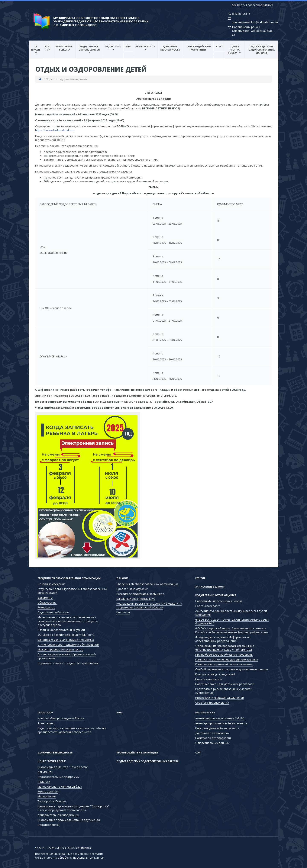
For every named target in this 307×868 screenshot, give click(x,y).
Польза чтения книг (209, 679)
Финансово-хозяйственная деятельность (66, 635)
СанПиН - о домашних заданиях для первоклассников (232, 669)
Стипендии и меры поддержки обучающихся (68, 644)
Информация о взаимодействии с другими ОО (69, 820)
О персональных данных (212, 743)
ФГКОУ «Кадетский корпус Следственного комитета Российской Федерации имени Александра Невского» (232, 630)
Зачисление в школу (64, 48)
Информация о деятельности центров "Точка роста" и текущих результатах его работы (73, 808)
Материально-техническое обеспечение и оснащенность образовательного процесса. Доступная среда (68, 621)
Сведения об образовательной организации (69, 578)
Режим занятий (48, 791)
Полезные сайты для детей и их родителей (225, 684)
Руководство (46, 607)
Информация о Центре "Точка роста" (63, 767)
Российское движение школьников (140, 594)
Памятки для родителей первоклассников (224, 664)
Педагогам (113, 46)
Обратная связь (49, 825)
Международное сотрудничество (60, 649)
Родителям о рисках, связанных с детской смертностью (224, 691)
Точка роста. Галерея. (52, 801)
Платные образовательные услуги (61, 630)
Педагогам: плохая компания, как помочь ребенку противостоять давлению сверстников (72, 730)
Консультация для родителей (215, 674)
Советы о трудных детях (212, 703)
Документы (45, 598)
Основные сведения (51, 584)
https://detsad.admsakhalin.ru (55, 130)
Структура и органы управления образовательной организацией (72, 591)
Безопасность (145, 46)
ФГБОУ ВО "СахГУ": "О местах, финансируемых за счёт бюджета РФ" (232, 621)
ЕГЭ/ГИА (48, 48)
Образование (47, 602)
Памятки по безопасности (213, 738)
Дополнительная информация (58, 815)
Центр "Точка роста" (234, 50)
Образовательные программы (59, 777)
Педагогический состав (54, 612)
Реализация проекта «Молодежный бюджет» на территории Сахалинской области (149, 605)
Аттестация (45, 723)
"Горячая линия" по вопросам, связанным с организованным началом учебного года (225, 648)
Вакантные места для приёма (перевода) (66, 640)
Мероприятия (47, 796)
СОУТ (219, 46)
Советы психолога (208, 606)
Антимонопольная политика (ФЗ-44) (220, 718)
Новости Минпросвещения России (219, 601)
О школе (36, 48)
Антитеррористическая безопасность (221, 723)
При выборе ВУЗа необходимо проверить (224, 655)
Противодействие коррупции (198, 48)
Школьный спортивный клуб (136, 599)
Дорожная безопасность (170, 48)
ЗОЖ (128, 46)
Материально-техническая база (60, 787)
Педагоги (44, 782)
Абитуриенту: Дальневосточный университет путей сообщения (231, 613)
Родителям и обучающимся (89, 48)
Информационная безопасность (217, 728)
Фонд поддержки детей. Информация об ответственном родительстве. (223, 639)
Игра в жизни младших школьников (220, 698)
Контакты (123, 612)
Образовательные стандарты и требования (68, 663)
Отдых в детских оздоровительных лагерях (261, 50)
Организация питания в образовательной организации (67, 656)
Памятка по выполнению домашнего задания (227, 659)
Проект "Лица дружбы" (132, 589)
